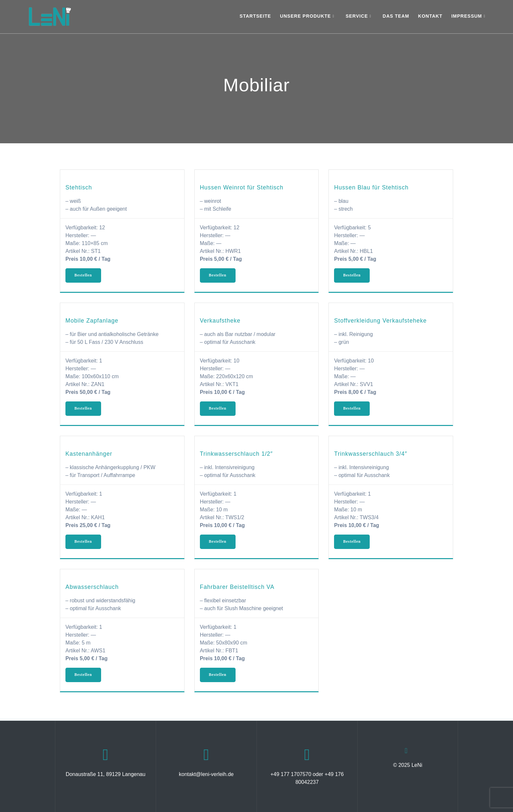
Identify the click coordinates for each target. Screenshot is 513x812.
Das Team (396, 16)
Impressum (467, 16)
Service (357, 16)
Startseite (255, 16)
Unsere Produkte (306, 16)
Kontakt (430, 16)
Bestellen (84, 276)
